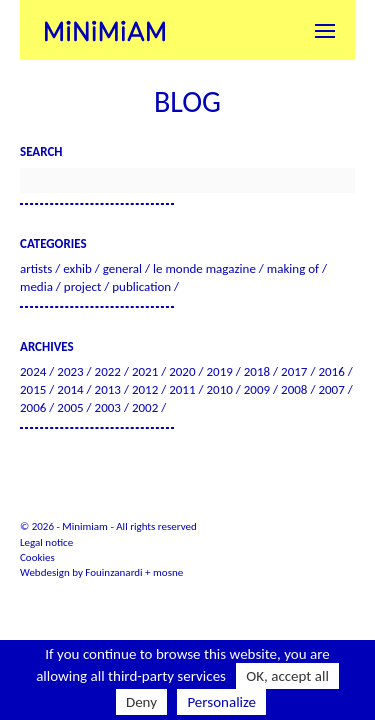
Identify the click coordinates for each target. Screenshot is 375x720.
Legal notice (46, 542)
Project (82, 286)
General (122, 268)
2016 (331, 371)
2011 (182, 389)
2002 (145, 407)
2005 (70, 407)
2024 (33, 371)
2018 (257, 371)
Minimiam (105, 30)
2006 (33, 407)
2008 (294, 389)
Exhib (77, 268)
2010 (219, 389)
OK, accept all (287, 676)
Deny (141, 702)
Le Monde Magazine (204, 268)
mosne (168, 572)
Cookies (37, 557)
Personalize (221, 702)
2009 (257, 389)
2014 (70, 389)
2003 (108, 407)
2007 (331, 389)
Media (36, 286)
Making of (293, 268)
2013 (108, 389)
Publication (141, 286)
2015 (33, 389)
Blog (187, 101)
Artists (36, 268)
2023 (70, 371)
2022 (108, 371)
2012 (145, 389)
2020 (182, 371)
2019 (219, 371)
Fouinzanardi (113, 572)
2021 (145, 371)
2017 (294, 371)
